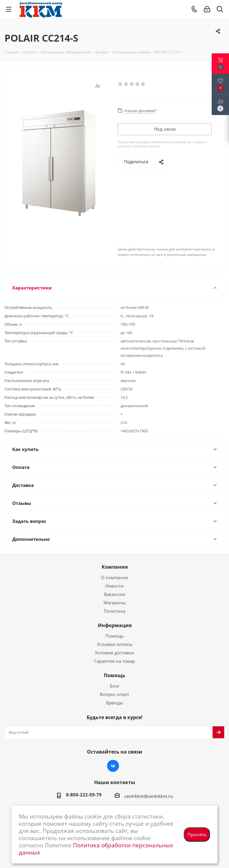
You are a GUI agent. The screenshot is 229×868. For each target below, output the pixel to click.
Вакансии (115, 594)
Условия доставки (114, 653)
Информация (115, 625)
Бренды (115, 703)
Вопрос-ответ (114, 694)
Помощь (114, 636)
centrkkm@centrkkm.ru (149, 796)
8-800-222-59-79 (84, 795)
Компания (115, 567)
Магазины (115, 603)
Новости (114, 586)
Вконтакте (113, 766)
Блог (115, 686)
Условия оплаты (115, 644)
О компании (115, 577)
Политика (114, 611)
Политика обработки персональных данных (96, 849)
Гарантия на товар (114, 661)
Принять (197, 834)
